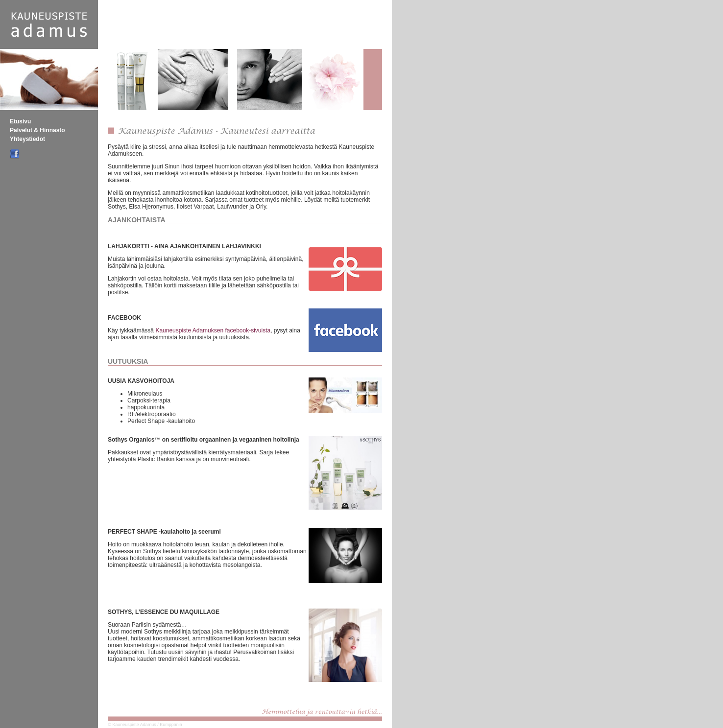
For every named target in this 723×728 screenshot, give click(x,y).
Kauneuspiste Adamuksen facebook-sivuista (213, 330)
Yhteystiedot (27, 139)
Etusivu (20, 121)
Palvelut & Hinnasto (37, 130)
